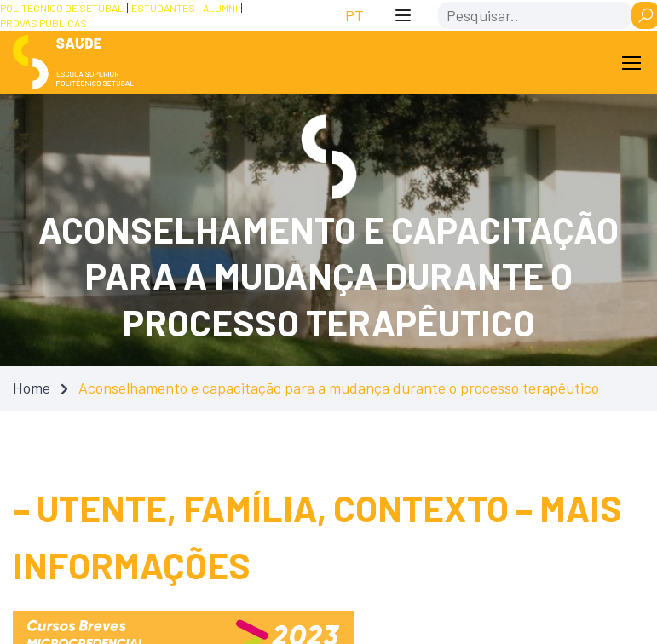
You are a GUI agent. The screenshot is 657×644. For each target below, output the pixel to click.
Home (32, 388)
